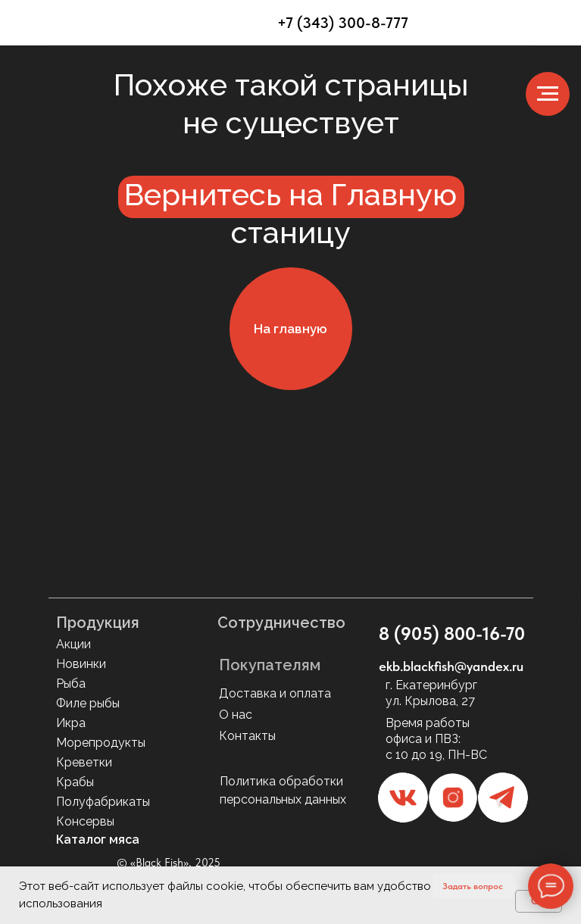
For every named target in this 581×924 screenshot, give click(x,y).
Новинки (81, 664)
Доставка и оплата (275, 693)
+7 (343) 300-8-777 (343, 23)
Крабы (75, 782)
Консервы (85, 821)
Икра (71, 723)
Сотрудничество (281, 623)
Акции (73, 644)
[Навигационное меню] (548, 94)
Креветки (84, 762)
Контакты (247, 736)
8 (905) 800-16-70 (452, 634)
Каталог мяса (98, 840)
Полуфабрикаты (103, 802)
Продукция (98, 623)
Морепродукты (101, 743)
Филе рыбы (88, 703)
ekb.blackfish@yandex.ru (451, 666)
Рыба (71, 684)
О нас (236, 715)
